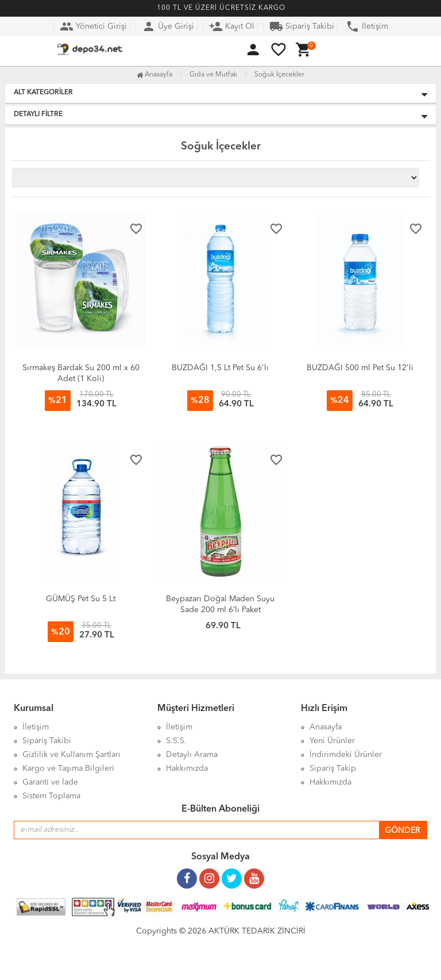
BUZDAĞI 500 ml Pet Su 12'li (360, 368)
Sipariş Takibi (302, 26)
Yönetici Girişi (93, 26)
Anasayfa (154, 75)
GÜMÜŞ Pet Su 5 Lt (81, 599)
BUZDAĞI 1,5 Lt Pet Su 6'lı (220, 368)
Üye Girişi (168, 26)
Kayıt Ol (232, 26)
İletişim (367, 26)
